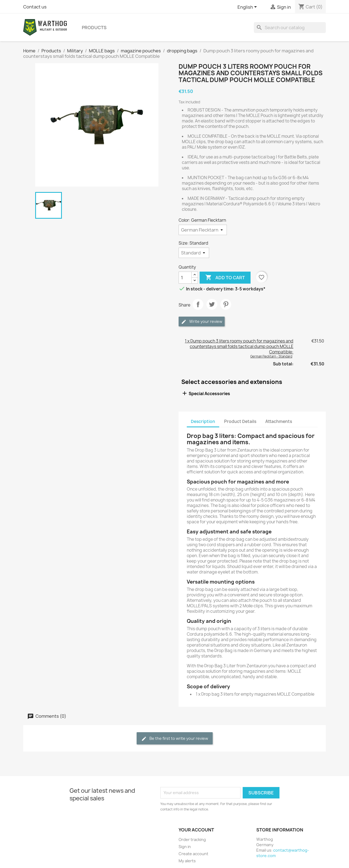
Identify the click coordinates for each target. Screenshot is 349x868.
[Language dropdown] (248, 7)
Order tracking (192, 840)
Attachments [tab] (279, 421)
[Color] (203, 230)
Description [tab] (203, 421)
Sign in (185, 847)
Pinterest (226, 304)
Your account (196, 830)
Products (94, 28)
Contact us (35, 7)
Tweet (212, 304)
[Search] (290, 28)
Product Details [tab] (240, 421)
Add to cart (225, 278)
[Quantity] (185, 278)
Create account (193, 854)
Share (198, 304)
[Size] (194, 253)
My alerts (187, 861)
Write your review (202, 322)
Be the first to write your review (175, 739)
